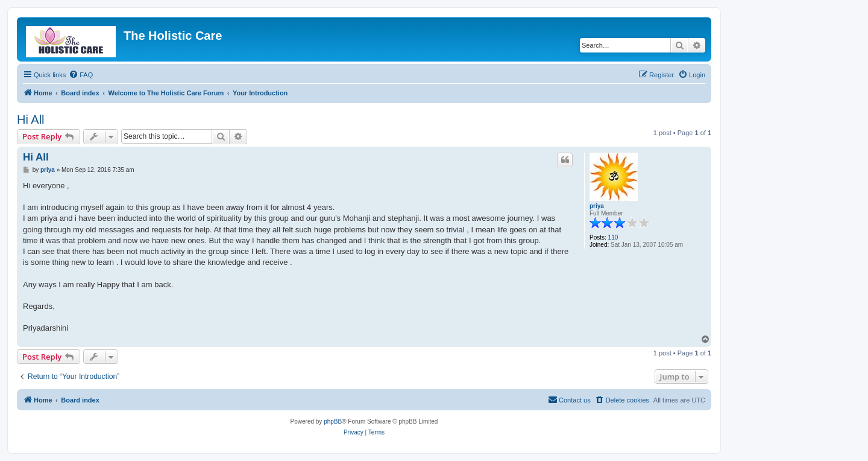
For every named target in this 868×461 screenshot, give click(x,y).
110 (613, 237)
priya (597, 206)
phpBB (333, 421)
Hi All (31, 119)
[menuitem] (81, 75)
